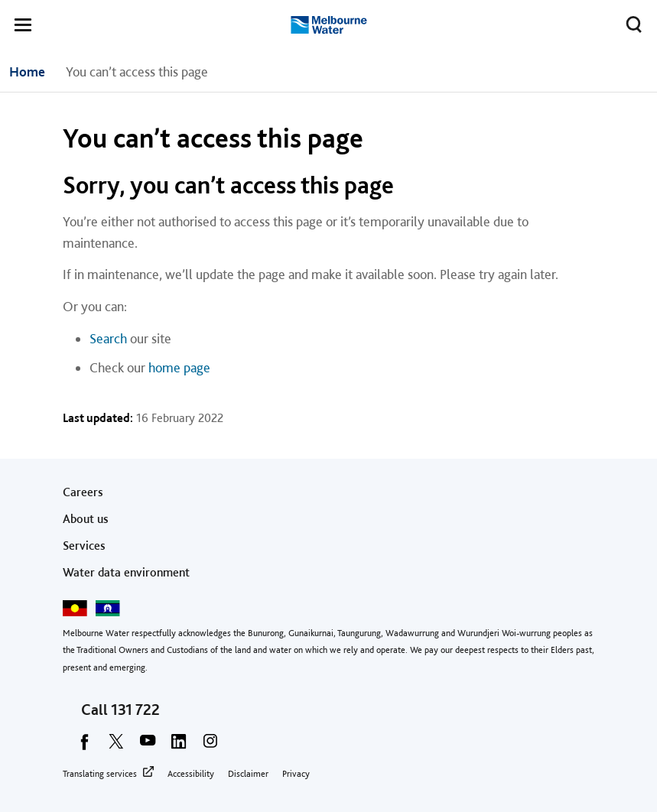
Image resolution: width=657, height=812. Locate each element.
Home (27, 71)
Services (84, 546)
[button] (23, 28)
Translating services (100, 774)
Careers (83, 492)
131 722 (135, 710)
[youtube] (148, 746)
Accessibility (191, 774)
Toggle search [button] (630, 21)
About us (86, 519)
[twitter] (116, 746)
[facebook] (85, 746)
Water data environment (126, 572)
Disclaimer (248, 774)
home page (179, 367)
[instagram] (210, 746)
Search (108, 338)
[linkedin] (179, 746)
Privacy (296, 774)
